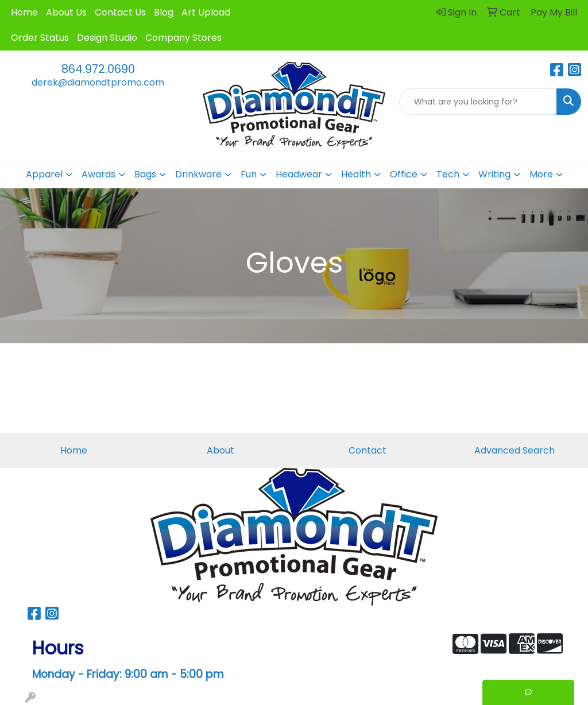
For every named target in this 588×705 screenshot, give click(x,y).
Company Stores (183, 38)
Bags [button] (145, 174)
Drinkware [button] (198, 174)
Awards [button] (98, 174)
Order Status (40, 38)
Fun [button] (249, 174)
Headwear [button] (299, 174)
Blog (164, 12)
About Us (66, 12)
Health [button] (356, 174)
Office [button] (404, 174)
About (220, 450)
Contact (367, 450)
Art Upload (206, 12)
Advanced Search (514, 450)
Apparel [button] (44, 174)
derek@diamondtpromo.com (98, 82)
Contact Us (120, 12)
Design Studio (107, 38)
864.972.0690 (98, 69)
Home (24, 12)
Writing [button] (494, 174)
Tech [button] (448, 174)
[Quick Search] (478, 102)
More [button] (541, 174)
